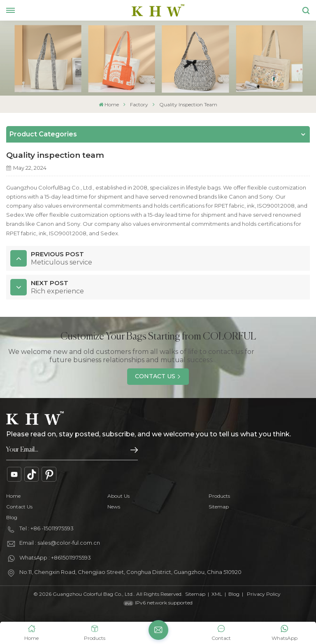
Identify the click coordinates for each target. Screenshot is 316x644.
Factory (139, 104)
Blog (12, 517)
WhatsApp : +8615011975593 (55, 557)
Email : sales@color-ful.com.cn (60, 543)
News (114, 507)
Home (109, 104)
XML (217, 594)
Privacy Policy (264, 594)
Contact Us (155, 376)
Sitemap (219, 507)
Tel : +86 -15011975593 (46, 528)
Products (219, 496)
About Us (118, 496)
